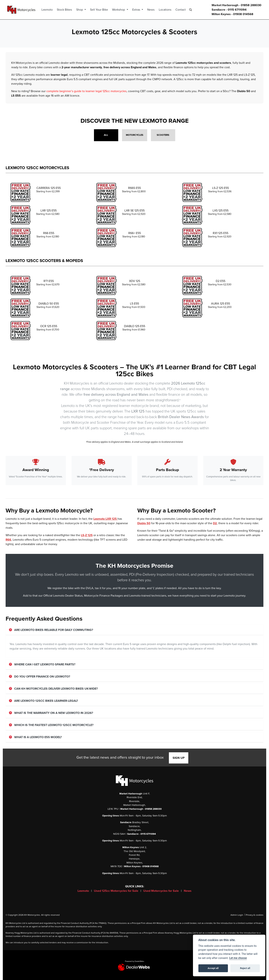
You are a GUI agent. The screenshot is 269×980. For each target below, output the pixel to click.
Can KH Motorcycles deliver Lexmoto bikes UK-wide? (53, 689)
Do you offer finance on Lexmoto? (40, 677)
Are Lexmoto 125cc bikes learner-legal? (43, 701)
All (106, 135)
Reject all (245, 968)
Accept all (213, 968)
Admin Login (237, 915)
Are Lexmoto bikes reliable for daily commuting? (51, 630)
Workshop (121, 10)
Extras (138, 10)
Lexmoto (49, 10)
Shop (82, 10)
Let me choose (238, 958)
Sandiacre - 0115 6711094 (229, 10)
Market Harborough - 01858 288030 (236, 5)
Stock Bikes (66, 10)
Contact (182, 10)
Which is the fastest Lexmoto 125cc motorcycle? (51, 725)
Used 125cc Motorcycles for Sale (116, 891)
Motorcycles (135, 135)
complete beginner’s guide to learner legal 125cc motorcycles (86, 91)
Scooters (163, 135)
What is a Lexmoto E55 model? (35, 737)
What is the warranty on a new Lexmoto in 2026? (51, 713)
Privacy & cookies (255, 915)
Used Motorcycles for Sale (161, 891)
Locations (167, 10)
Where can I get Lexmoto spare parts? (42, 664)
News (153, 10)
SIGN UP (179, 758)
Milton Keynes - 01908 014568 (232, 14)
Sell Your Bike (101, 10)
